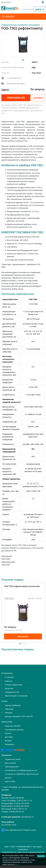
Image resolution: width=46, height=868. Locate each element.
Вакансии (9, 688)
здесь (17, 864)
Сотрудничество (12, 692)
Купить (38, 98)
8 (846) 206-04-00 (16, 811)
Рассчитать (23, 636)
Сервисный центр (13, 759)
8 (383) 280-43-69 (22, 806)
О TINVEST (9, 677)
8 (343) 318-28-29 (22, 803)
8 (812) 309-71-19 (25, 800)
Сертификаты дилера (14, 730)
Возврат (8, 741)
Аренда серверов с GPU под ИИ (19, 716)
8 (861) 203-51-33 (19, 809)
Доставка (9, 737)
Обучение (9, 709)
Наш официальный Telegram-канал (19, 830)
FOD (34, 67)
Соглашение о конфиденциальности (21, 770)
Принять (41, 856)
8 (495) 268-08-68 (16, 798)
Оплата (8, 733)
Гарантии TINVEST (13, 726)
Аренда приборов (13, 705)
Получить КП (16, 98)
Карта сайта (10, 781)
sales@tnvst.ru (27, 817)
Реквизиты (10, 744)
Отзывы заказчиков (13, 685)
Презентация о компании (16, 696)
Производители (12, 767)
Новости (8, 681)
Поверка (9, 713)
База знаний (10, 763)
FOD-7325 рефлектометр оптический (22, 586)
